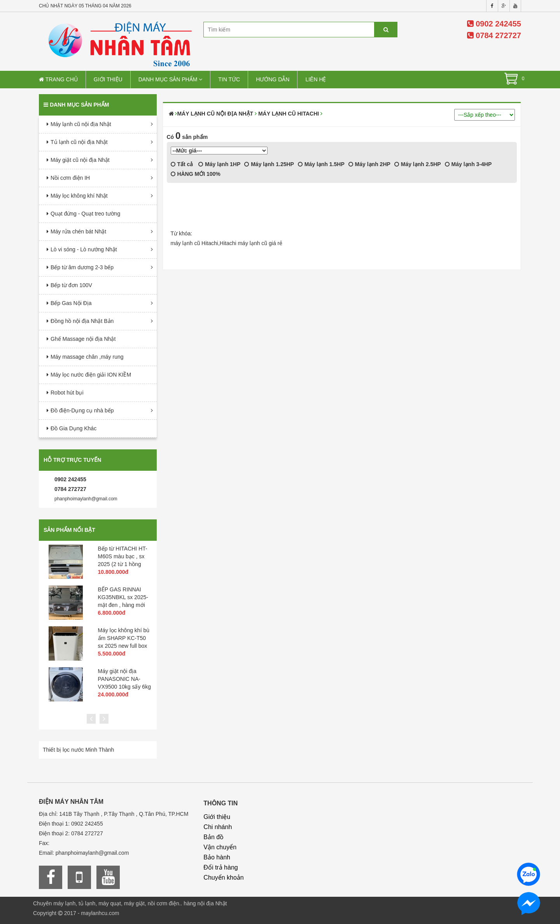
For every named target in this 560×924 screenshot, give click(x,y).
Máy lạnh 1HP (219, 164)
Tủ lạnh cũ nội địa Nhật (79, 142)
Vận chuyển (220, 847)
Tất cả (182, 164)
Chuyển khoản (223, 878)
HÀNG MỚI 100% (196, 174)
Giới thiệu (108, 79)
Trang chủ (58, 79)
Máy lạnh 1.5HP (321, 164)
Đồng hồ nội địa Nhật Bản (82, 321)
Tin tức (229, 79)
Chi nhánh (218, 827)
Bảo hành (217, 857)
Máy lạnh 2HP (369, 164)
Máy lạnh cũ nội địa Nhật (81, 124)
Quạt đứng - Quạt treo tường (85, 214)
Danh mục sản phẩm (171, 79)
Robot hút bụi (67, 393)
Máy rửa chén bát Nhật (78, 231)
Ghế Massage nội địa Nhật (83, 339)
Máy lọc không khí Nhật (79, 196)
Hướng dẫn (273, 79)
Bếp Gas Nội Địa (71, 303)
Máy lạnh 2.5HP (418, 164)
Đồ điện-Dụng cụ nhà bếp (82, 410)
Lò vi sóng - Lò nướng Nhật (84, 249)
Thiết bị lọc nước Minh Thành (78, 750)
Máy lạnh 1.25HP (269, 164)
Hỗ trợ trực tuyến (72, 460)
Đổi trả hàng (220, 867)
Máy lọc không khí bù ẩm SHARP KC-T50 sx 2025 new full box (124, 638)
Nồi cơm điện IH (70, 178)
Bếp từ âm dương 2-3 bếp (82, 267)
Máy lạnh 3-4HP (468, 164)
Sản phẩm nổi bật (69, 530)
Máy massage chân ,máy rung (87, 357)
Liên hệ (316, 79)
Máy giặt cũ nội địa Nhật (80, 160)
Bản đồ (213, 837)
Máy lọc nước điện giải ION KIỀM (91, 375)
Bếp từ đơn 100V (71, 285)
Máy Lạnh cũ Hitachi (289, 114)
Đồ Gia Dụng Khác (73, 428)
